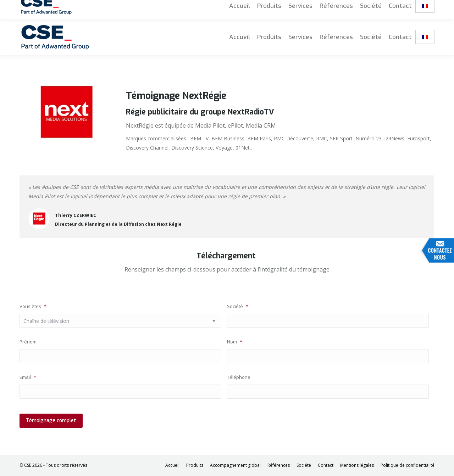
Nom (235, 342)
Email (28, 377)
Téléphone (239, 377)
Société (238, 306)
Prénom (28, 342)
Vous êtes (33, 306)
